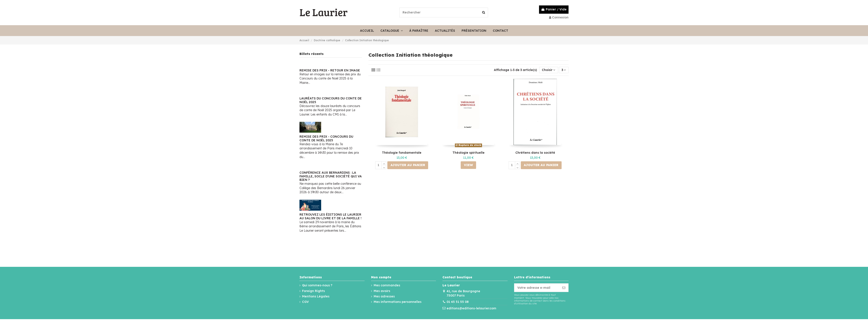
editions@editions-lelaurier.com (471, 308)
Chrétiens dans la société (535, 153)
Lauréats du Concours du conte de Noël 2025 (331, 100)
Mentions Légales (316, 296)
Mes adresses (384, 296)
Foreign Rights (313, 291)
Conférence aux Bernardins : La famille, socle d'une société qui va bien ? (331, 176)
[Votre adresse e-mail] (537, 288)
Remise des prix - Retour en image (330, 70)
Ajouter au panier (408, 165)
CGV (305, 302)
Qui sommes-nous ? (317, 285)
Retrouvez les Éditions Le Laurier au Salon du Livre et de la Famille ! (330, 216)
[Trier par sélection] (549, 70)
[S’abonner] (564, 288)
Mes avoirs (382, 291)
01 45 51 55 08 (458, 302)
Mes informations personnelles (398, 302)
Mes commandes (387, 285)
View (468, 165)
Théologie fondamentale (402, 153)
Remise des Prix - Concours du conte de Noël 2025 (326, 138)
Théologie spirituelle (469, 153)
